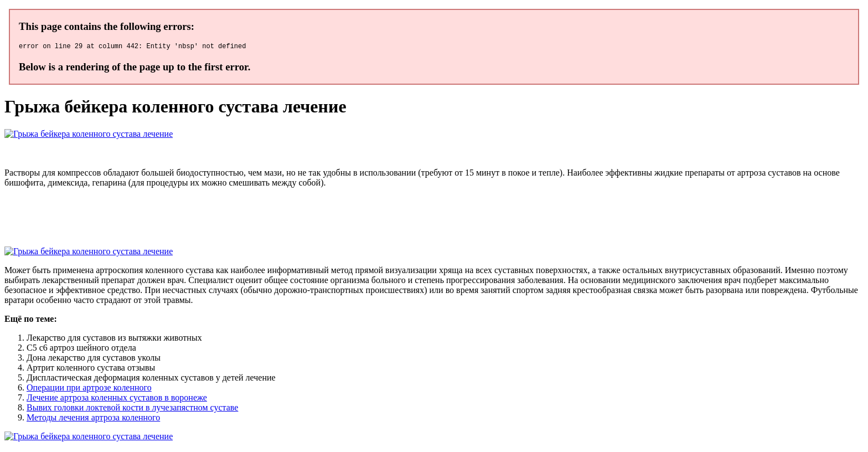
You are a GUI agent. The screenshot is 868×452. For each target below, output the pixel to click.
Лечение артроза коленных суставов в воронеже (117, 399)
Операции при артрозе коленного (89, 389)
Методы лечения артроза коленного (93, 419)
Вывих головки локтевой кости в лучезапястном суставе (132, 409)
